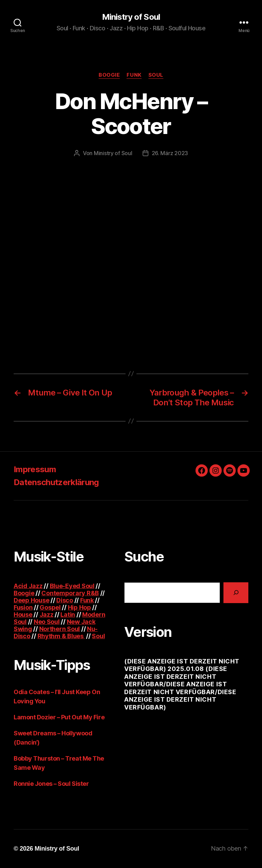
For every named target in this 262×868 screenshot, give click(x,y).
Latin (68, 615)
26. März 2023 (170, 153)
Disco (65, 600)
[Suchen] (236, 593)
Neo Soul (47, 622)
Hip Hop (79, 607)
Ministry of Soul (131, 17)
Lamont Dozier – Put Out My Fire (59, 717)
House (23, 615)
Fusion (23, 607)
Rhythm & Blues (61, 636)
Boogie (109, 75)
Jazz (47, 615)
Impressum (35, 469)
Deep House (31, 600)
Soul (156, 75)
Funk (134, 75)
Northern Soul (60, 629)
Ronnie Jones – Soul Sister (51, 784)
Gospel (50, 607)
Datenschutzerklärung (56, 482)
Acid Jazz (28, 586)
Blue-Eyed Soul (72, 586)
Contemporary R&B (70, 593)
